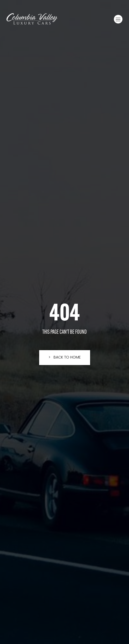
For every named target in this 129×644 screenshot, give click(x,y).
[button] (118, 19)
